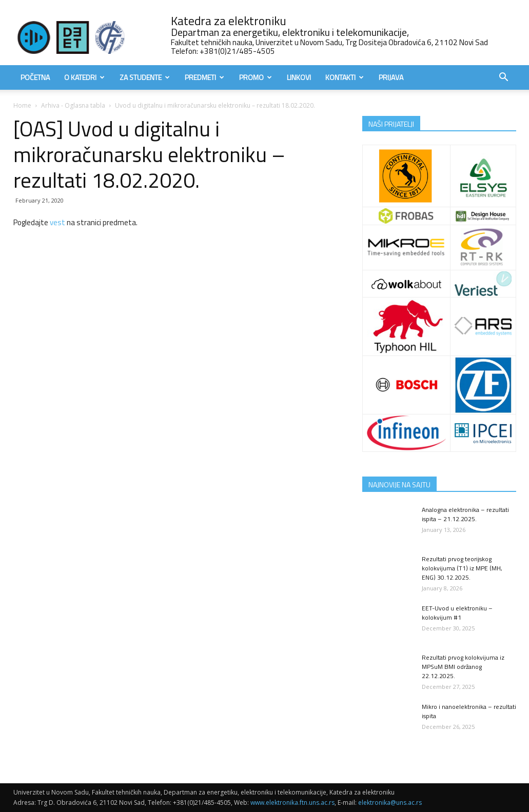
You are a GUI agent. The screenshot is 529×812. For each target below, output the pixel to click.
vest (57, 222)
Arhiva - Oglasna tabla (73, 105)
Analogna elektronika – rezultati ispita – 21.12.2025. (465, 514)
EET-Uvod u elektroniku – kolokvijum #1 (457, 613)
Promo (256, 77)
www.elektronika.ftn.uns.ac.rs (292, 803)
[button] (504, 78)
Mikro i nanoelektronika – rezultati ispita (469, 711)
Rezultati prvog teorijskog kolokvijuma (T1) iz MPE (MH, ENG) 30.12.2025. (462, 568)
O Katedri (84, 77)
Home (22, 105)
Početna (35, 77)
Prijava (391, 77)
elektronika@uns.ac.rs (390, 803)
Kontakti (345, 77)
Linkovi (299, 77)
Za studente (145, 77)
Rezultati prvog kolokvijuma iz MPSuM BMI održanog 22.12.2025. (463, 667)
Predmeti (204, 77)
